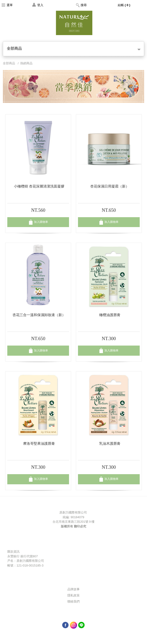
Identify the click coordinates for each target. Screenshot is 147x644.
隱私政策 (73, 595)
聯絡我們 (73, 601)
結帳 (124, 5)
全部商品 (74, 48)
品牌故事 (73, 589)
